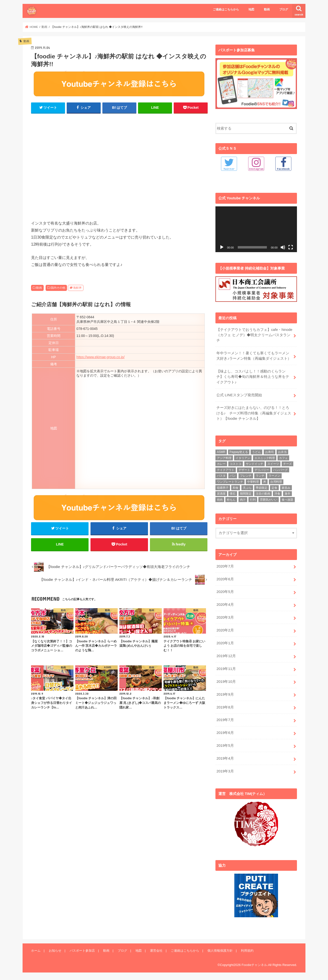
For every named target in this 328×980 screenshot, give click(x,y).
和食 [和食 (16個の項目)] (236, 488)
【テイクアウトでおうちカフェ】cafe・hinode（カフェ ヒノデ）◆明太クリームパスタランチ (254, 335)
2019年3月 (225, 771)
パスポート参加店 (82, 950)
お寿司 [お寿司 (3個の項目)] (270, 452)
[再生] (222, 247)
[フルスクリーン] (291, 247)
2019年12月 (226, 656)
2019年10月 (226, 681)
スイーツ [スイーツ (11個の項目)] (273, 464)
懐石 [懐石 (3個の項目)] (233, 494)
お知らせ (55, 950)
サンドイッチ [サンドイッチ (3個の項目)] (254, 464)
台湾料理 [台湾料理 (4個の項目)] (276, 482)
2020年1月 (225, 643)
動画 (267, 9)
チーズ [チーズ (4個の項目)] (287, 464)
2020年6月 (225, 579)
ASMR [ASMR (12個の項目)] (221, 452)
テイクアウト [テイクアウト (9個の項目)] (226, 470)
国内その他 (58, 288)
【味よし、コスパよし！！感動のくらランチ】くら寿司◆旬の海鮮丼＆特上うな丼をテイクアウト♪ (253, 377)
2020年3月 (225, 617)
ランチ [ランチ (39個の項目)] (260, 476)
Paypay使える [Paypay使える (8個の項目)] (239, 452)
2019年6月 (225, 733)
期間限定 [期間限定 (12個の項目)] (246, 494)
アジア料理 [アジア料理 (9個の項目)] (224, 458)
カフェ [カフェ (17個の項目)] (283, 458)
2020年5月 (225, 592)
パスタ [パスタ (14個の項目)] (221, 476)
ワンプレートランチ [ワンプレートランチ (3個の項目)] (230, 482)
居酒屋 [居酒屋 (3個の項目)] (221, 494)
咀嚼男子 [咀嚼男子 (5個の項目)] (223, 488)
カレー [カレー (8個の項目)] (221, 464)
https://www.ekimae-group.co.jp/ (100, 357)
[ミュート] (283, 247)
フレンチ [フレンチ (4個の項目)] (246, 476)
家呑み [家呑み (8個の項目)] (286, 488)
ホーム (36, 950)
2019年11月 (226, 669)
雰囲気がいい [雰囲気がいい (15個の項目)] (269, 499)
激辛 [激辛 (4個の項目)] (287, 494)
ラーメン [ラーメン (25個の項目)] (274, 476)
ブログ (284, 9)
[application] (256, 229)
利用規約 (247, 950)
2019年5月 (225, 746)
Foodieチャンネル (254, 964)
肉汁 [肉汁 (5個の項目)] (243, 499)
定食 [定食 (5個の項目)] (274, 488)
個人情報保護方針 (220, 950)
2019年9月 (225, 694)
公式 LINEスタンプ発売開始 (239, 395)
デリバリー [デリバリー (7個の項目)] (262, 470)
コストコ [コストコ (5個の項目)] (236, 464)
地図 (251, 9)
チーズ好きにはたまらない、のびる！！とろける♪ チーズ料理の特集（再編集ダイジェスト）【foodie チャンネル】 (254, 413)
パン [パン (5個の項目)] (233, 476)
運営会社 (156, 950)
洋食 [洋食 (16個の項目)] (277, 494)
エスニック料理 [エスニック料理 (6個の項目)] (265, 458)
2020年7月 (225, 566)
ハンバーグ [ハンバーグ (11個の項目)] (280, 470)
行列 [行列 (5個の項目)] (253, 499)
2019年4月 (225, 758)
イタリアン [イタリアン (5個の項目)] (243, 458)
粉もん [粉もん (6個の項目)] (231, 499)
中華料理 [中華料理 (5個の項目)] (253, 482)
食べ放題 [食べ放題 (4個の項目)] (287, 499)
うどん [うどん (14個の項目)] (256, 452)
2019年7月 (225, 720)
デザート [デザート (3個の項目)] (244, 470)
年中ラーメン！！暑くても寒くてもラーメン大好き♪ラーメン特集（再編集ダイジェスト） (254, 356)
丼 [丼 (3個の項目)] (265, 482)
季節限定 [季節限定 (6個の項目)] (262, 488)
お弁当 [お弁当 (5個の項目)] (282, 452)
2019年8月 (225, 707)
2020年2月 (225, 630)
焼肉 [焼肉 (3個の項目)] (220, 499)
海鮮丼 (77, 288)
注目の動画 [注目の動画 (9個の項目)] (263, 494)
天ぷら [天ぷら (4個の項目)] (247, 488)
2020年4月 (225, 605)
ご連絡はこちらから (226, 9)
